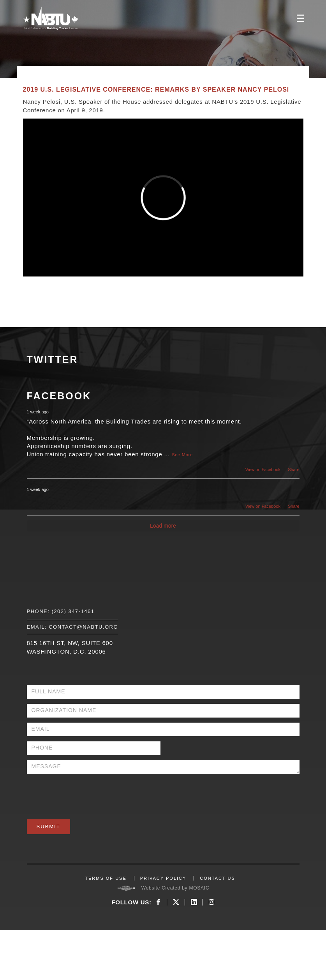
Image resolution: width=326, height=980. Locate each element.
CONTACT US (218, 878)
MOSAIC (199, 888)
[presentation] (86, 794)
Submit (48, 827)
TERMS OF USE (106, 878)
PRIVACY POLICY (163, 878)
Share (293, 470)
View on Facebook (263, 470)
